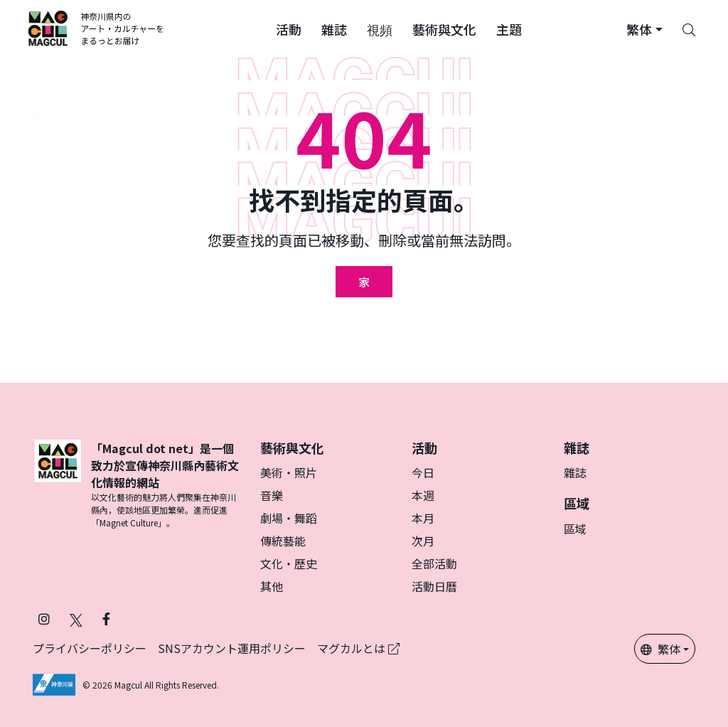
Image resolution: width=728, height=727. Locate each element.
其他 (272, 586)
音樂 (272, 495)
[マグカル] (58, 484)
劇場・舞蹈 (289, 518)
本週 (423, 495)
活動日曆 (434, 586)
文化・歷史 (289, 563)
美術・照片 (289, 472)
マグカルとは (358, 648)
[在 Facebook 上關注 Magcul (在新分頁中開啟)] (106, 619)
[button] (289, 28)
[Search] (689, 28)
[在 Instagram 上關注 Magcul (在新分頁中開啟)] (44, 619)
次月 (423, 541)
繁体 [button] (660, 649)
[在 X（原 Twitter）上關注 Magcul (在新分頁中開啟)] (76, 619)
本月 (423, 518)
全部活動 (434, 563)
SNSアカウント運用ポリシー (232, 648)
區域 (575, 529)
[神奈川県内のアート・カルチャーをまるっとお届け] (96, 28)
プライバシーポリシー (90, 648)
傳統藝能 (283, 541)
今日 (423, 472)
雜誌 (575, 472)
